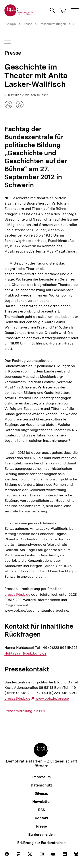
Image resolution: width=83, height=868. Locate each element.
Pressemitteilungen (52, 24)
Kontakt (41, 818)
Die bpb (10, 24)
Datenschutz (41, 785)
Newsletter (41, 802)
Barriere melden (42, 835)
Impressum (41, 777)
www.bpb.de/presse (52, 699)
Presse (27, 24)
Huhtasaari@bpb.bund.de (25, 653)
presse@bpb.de (17, 595)
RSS (41, 810)
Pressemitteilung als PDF (25, 711)
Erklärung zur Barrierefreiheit (41, 843)
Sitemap (41, 793)
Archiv (77, 24)
